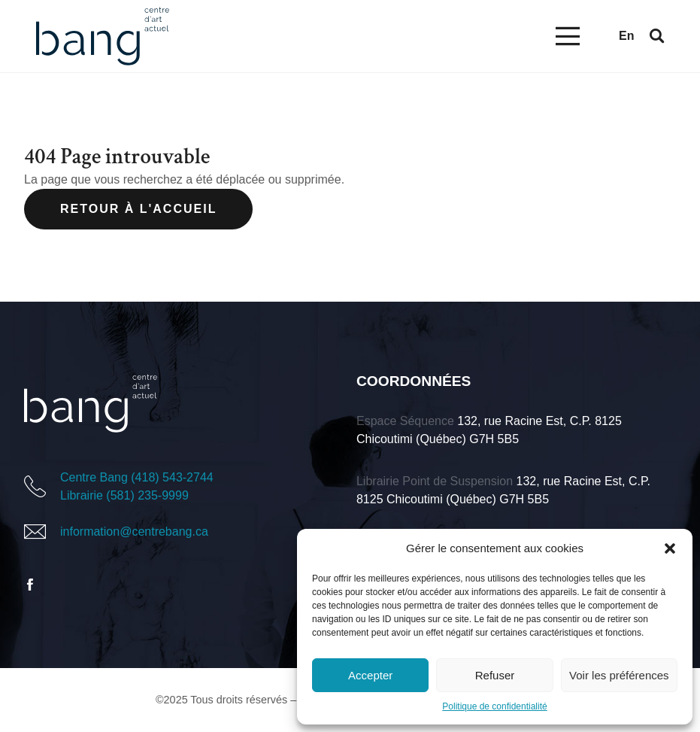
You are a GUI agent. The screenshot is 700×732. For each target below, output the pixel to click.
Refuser (495, 675)
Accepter (370, 675)
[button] (670, 548)
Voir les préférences (619, 675)
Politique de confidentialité (494, 706)
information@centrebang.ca (134, 532)
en (626, 36)
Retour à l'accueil (138, 209)
